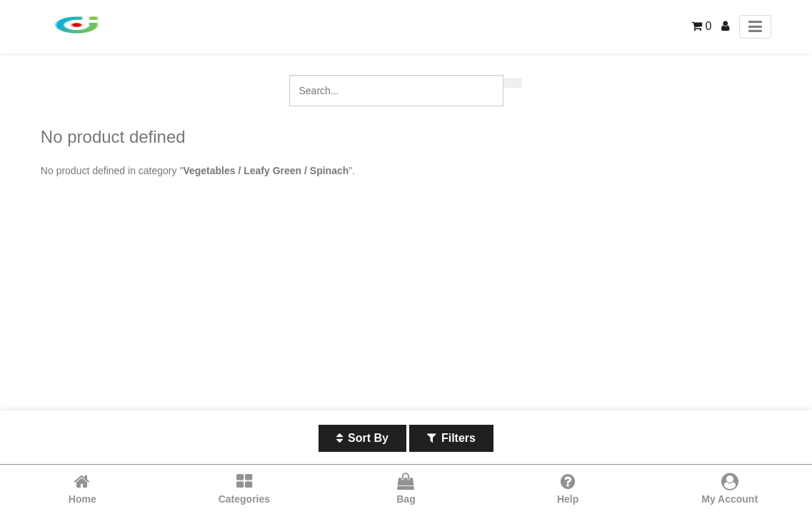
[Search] (513, 83)
